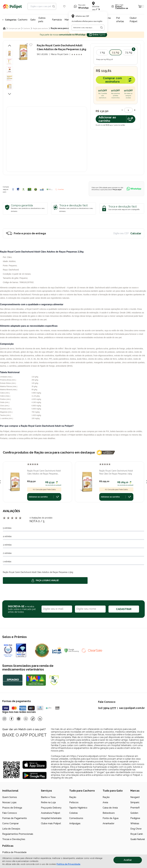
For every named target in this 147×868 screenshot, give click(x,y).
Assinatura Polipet (51, 813)
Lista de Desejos (11, 829)
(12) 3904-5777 (107, 708)
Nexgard (135, 797)
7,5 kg (129, 52)
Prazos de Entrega (12, 808)
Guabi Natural (138, 839)
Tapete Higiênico (78, 808)
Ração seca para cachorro (64, 28)
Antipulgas (75, 823)
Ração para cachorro (40, 28)
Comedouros (76, 818)
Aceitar (128, 860)
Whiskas (135, 823)
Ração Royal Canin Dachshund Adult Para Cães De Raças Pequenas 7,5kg (116, 472)
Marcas (68, 20)
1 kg (102, 52)
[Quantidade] (128, 110)
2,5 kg (116, 52)
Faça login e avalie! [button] (45, 581)
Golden (134, 813)
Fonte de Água (111, 818)
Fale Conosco (10, 813)
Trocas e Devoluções (14, 839)
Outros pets (42, 20)
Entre (118, 7)
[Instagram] (4, 719)
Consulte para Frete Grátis (44, 489)
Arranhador (108, 823)
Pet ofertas (120, 20)
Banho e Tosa (48, 797)
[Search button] (54, 6)
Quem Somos (10, 797)
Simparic (135, 802)
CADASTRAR (124, 609)
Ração (73, 797)
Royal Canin (137, 834)
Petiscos (74, 802)
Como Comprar (10, 823)
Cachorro (23, 20)
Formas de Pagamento (15, 818)
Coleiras (73, 813)
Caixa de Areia (110, 808)
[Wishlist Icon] (64, 6)
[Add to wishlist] (31, 45)
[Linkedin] (40, 719)
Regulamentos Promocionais (18, 834)
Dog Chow (136, 829)
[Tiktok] (33, 719)
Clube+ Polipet (133, 20)
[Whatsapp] (26, 719)
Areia (105, 802)
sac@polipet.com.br (132, 708)
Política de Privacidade (14, 852)
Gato (33, 20)
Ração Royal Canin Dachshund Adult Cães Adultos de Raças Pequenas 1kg (44, 472)
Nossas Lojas (9, 802)
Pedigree (135, 818)
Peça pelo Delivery (51, 808)
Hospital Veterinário (51, 818)
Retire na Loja (48, 802)
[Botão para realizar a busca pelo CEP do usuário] (102, 28)
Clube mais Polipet (51, 823)
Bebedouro (109, 813)
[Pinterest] (19, 719)
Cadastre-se (122, 8)
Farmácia (57, 20)
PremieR (135, 808)
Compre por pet (15, 28)
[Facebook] (12, 719)
